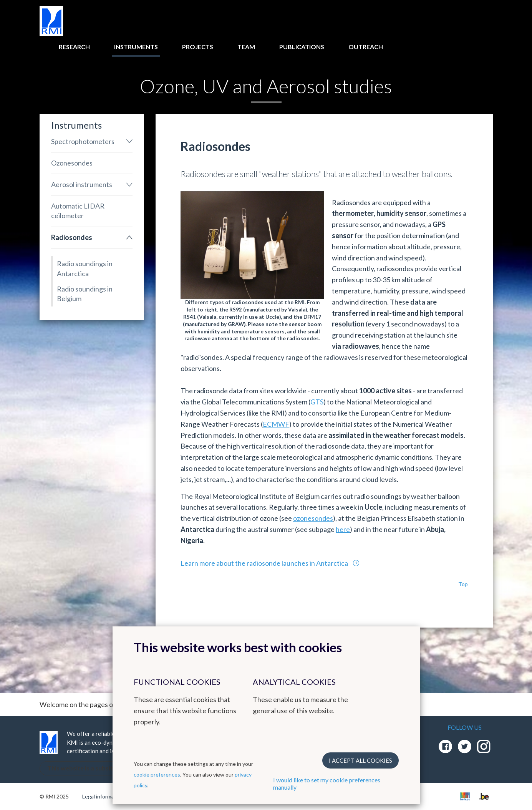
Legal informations (104, 796)
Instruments (136, 47)
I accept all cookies (360, 760)
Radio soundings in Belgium (85, 294)
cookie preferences (157, 774)
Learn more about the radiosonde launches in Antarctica (265, 563)
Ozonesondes (72, 163)
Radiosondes (72, 237)
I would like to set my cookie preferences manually (327, 783)
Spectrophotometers (83, 141)
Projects (198, 47)
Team (246, 47)
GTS (317, 402)
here (343, 529)
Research (74, 47)
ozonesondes (313, 518)
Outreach (366, 47)
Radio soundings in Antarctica (85, 268)
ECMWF (276, 424)
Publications (302, 47)
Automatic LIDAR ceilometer (78, 211)
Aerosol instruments (82, 184)
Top (463, 584)
